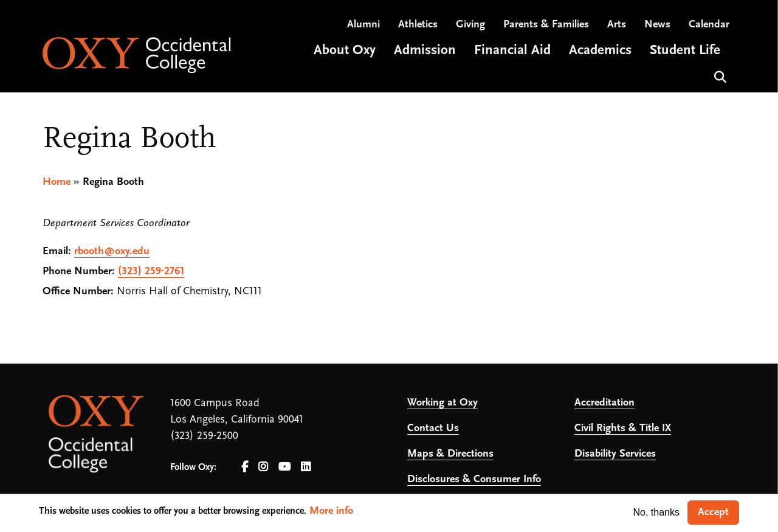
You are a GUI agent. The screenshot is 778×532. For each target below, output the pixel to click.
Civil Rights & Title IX (623, 428)
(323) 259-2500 (204, 436)
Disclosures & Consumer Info (474, 479)
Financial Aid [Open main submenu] (512, 51)
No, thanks (656, 512)
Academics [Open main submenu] (600, 51)
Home (57, 182)
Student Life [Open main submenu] (685, 51)
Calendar (709, 25)
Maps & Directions (450, 454)
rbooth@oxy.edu (112, 251)
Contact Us (433, 428)
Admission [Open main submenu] (425, 51)
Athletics (418, 25)
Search (719, 76)
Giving (470, 25)
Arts (617, 25)
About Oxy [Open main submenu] (345, 51)
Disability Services (615, 454)
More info (331, 511)
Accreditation (604, 403)
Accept (713, 512)
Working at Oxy (442, 403)
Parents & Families (546, 25)
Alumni (363, 25)
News (657, 25)
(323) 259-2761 (151, 271)
